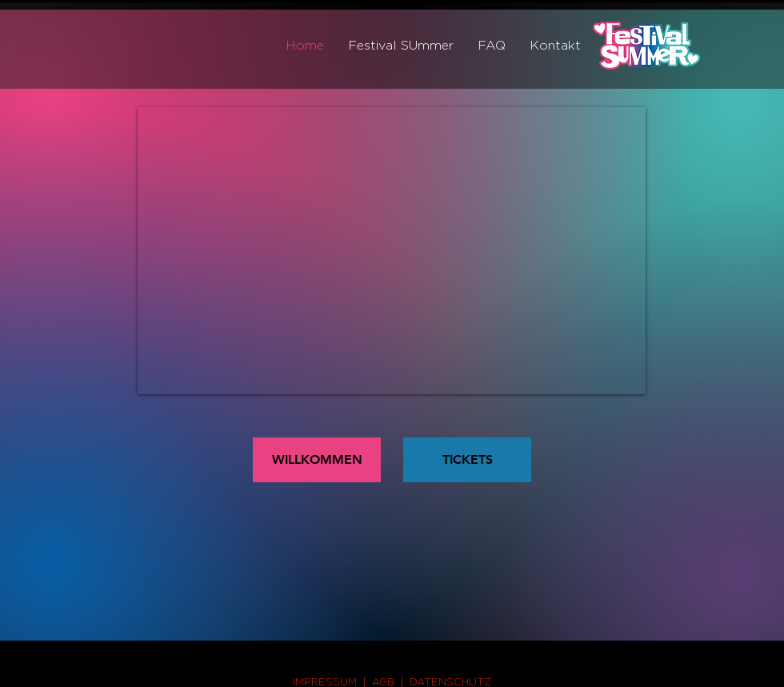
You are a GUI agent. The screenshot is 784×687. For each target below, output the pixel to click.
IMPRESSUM (325, 681)
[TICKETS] (467, 460)
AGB (383, 681)
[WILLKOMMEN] (317, 460)
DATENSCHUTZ (450, 681)
